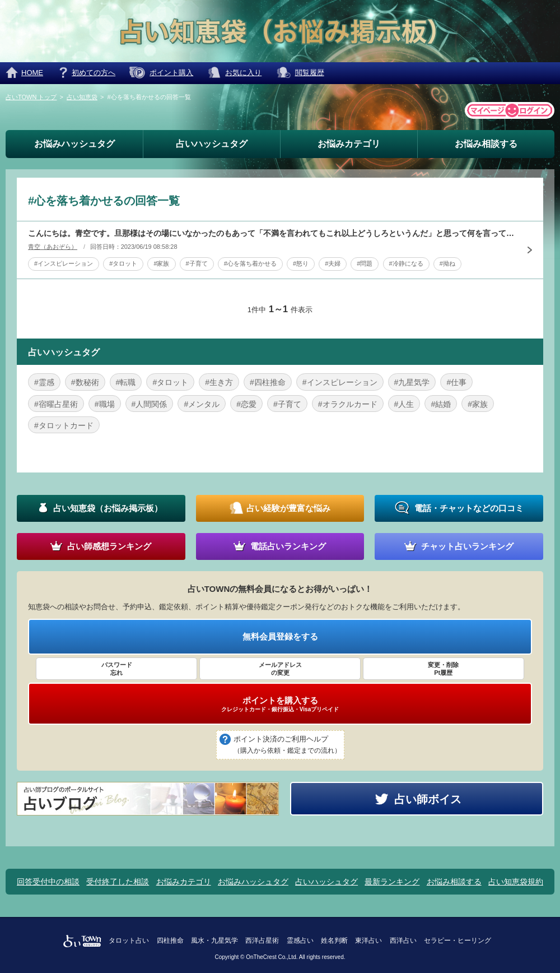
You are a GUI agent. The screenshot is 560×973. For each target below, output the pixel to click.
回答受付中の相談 (48, 882)
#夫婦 (333, 263)
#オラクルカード (348, 404)
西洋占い (403, 940)
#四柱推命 (268, 382)
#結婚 (441, 404)
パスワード (116, 669)
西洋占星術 (262, 940)
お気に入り (243, 73)
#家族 (161, 263)
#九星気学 (412, 382)
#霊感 (44, 382)
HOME (32, 73)
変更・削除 (444, 669)
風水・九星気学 (214, 940)
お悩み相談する (486, 144)
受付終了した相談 (118, 882)
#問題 (365, 263)
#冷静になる (406, 263)
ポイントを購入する (280, 704)
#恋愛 (246, 404)
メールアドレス (280, 669)
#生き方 (219, 382)
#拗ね (447, 263)
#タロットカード (64, 425)
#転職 (126, 382)
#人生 (404, 404)
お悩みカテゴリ (349, 144)
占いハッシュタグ (212, 144)
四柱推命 (170, 940)
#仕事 (456, 382)
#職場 (105, 404)
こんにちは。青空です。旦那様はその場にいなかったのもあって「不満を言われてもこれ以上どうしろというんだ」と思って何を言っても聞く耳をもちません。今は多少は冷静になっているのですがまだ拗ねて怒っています (272, 233)
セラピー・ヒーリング (458, 940)
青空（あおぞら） (53, 247)
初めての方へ (94, 73)
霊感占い (300, 940)
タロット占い (129, 940)
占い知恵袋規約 (516, 882)
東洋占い (368, 940)
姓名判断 (334, 940)
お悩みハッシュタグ (74, 144)
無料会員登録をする (280, 636)
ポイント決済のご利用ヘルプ (287, 745)
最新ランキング (392, 882)
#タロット (123, 263)
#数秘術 (85, 382)
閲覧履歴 (310, 73)
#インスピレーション (64, 263)
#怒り (301, 263)
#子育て (197, 263)
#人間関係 (150, 404)
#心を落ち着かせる (250, 263)
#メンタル (202, 404)
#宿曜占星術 (56, 404)
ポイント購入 (171, 73)
